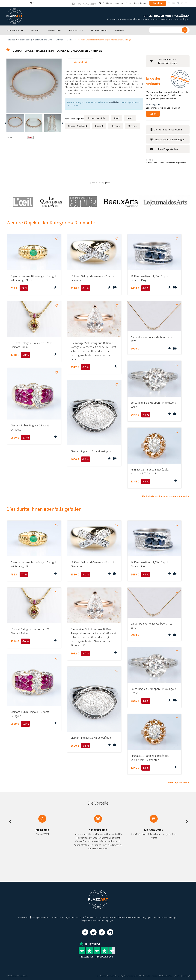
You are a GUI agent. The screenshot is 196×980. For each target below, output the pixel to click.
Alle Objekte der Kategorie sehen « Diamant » (165, 496)
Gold (116, 118)
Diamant (70, 39)
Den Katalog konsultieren (166, 129)
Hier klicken (114, 102)
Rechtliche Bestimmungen (165, 917)
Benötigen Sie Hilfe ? (41, 917)
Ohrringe (59, 39)
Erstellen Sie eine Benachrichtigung (164, 61)
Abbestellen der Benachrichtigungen (135, 917)
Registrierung (140, 3)
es (186, 3)
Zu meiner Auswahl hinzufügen (167, 139)
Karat (130, 118)
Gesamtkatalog (25, 39)
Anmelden (158, 3)
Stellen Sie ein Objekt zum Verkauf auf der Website (74, 917)
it (182, 3)
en (173, 3)
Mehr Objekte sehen (178, 782)
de (178, 3)
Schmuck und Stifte (44, 39)
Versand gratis (153, 104)
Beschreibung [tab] (80, 62)
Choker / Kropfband (77, 126)
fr (169, 3)
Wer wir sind (24, 917)
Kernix (186, 976)
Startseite (11, 39)
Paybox (178, 976)
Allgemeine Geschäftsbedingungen (98, 920)
